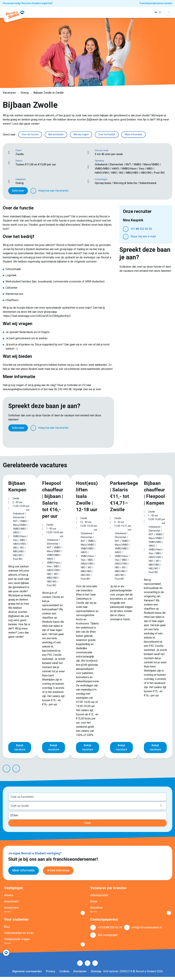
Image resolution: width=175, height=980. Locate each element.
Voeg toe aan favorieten (53, 191)
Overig (24, 93)
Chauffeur (97, 907)
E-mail (49, 438)
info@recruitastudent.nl (147, 929)
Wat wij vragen (81, 135)
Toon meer (11, 912)
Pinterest (34, 438)
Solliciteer (18, 191)
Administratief (99, 895)
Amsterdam (11, 907)
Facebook (11, 438)
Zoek (87, 822)
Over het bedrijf (107, 135)
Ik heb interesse (58, 870)
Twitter (19, 438)
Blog (7, 928)
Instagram (95, 966)
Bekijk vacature (20, 747)
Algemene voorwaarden (27, 974)
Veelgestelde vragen (17, 940)
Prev (7, 768)
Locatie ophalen (162, 805)
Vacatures (9, 93)
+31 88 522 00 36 (141, 229)
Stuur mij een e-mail (143, 236)
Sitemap (96, 974)
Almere (9, 895)
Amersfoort (11, 901)
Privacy (51, 974)
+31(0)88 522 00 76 (110, 929)
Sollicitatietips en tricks (19, 934)
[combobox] (87, 796)
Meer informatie (133, 135)
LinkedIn (26, 438)
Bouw (94, 901)
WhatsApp (41, 438)
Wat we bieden (56, 135)
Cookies (64, 974)
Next (16, 768)
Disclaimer (80, 974)
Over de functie (30, 135)
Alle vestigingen (108, 936)
